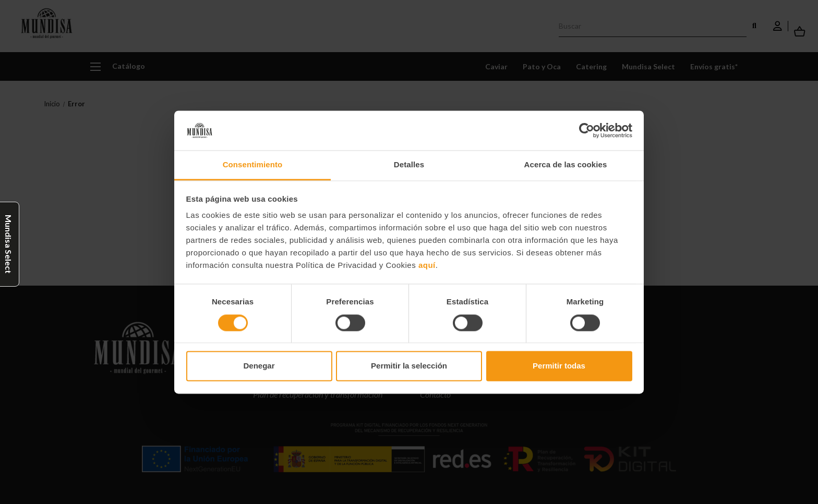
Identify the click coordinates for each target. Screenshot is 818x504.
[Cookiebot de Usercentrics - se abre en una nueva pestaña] (587, 130)
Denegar (259, 366)
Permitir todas (559, 366)
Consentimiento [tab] (253, 165)
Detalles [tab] (409, 165)
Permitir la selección (409, 366)
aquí (427, 266)
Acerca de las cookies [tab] (566, 165)
